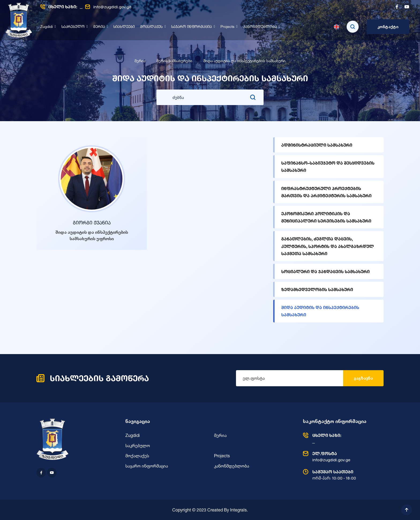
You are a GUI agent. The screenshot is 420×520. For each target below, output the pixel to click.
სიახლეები (124, 27)
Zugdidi (46, 27)
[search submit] (253, 97)
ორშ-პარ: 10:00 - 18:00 (342, 475)
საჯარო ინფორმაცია (192, 27)
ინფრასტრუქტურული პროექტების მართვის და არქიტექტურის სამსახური (326, 192)
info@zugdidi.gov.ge (108, 7)
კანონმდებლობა (260, 27)
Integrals (238, 510)
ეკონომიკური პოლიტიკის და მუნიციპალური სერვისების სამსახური (326, 217)
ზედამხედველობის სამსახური (317, 289)
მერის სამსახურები (174, 61)
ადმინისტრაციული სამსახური (317, 145)
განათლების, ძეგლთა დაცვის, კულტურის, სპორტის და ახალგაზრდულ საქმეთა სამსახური (328, 246)
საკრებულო (73, 27)
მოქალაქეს (151, 27)
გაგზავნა (363, 378)
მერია (99, 27)
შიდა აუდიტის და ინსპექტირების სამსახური (320, 311)
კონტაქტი (388, 27)
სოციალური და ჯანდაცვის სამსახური (325, 271)
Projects (227, 27)
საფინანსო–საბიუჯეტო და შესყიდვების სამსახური (328, 166)
